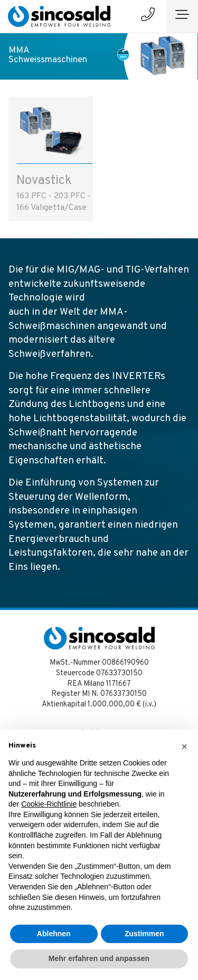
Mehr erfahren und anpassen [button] (99, 958)
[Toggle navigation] (182, 16)
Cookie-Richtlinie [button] (49, 804)
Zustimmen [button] (144, 934)
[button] (184, 746)
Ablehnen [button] (54, 934)
